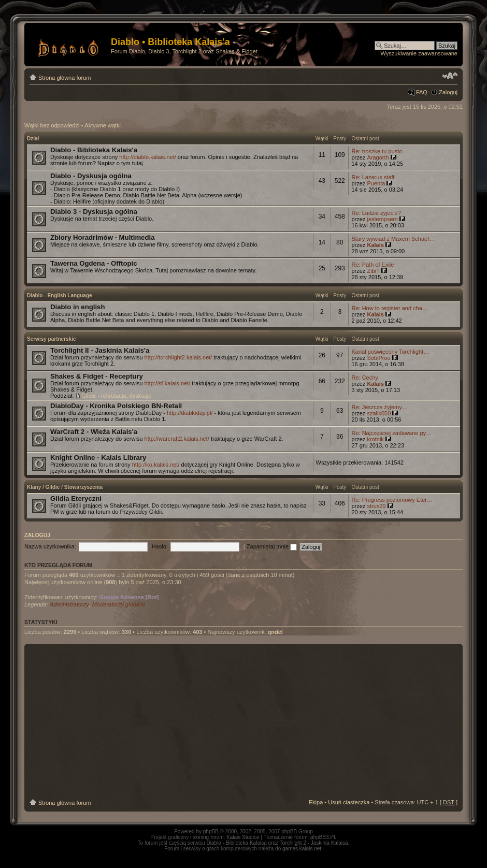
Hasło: (160, 546)
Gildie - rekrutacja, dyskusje (116, 396)
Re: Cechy (364, 378)
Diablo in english (78, 307)
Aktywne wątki (103, 125)
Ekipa (316, 802)
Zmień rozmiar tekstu (450, 76)
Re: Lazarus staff (373, 177)
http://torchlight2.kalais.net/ (178, 357)
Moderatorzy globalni (119, 604)
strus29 (376, 506)
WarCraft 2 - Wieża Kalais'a (94, 432)
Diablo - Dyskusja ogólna (91, 176)
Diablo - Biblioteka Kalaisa (237, 843)
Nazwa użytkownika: (50, 546)
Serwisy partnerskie (52, 339)
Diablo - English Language (60, 295)
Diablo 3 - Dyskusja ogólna (94, 212)
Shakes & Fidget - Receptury (97, 376)
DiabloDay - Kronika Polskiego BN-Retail (116, 406)
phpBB (211, 831)
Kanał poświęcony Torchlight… (390, 352)
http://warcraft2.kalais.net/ (177, 439)
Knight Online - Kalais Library (98, 458)
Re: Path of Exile (373, 265)
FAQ (422, 92)
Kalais (375, 245)
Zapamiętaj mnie (272, 546)
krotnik (375, 439)
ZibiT (373, 271)
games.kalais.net (302, 849)
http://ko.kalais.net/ (156, 465)
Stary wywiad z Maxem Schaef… (393, 239)
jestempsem (382, 219)
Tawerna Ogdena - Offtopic (94, 263)
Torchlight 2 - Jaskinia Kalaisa (314, 843)
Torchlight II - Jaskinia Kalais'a (100, 350)
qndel (275, 632)
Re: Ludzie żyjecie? (376, 213)
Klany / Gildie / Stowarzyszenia (65, 487)
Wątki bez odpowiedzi (52, 125)
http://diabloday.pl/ (190, 413)
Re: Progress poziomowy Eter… (392, 500)
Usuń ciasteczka (349, 802)
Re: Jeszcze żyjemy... (379, 407)
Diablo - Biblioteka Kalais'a (94, 150)
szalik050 (379, 413)
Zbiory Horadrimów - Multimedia (103, 237)
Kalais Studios (243, 837)
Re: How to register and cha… (389, 308)
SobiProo (378, 358)
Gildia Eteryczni (76, 498)
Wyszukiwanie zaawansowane (419, 53)
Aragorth (378, 157)
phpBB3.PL (324, 837)
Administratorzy (69, 604)
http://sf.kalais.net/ (168, 383)
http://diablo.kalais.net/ (147, 157)
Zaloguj (448, 92)
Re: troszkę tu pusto (377, 151)
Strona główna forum (65, 78)
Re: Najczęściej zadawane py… (391, 433)
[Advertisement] (244, 721)
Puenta (376, 183)
